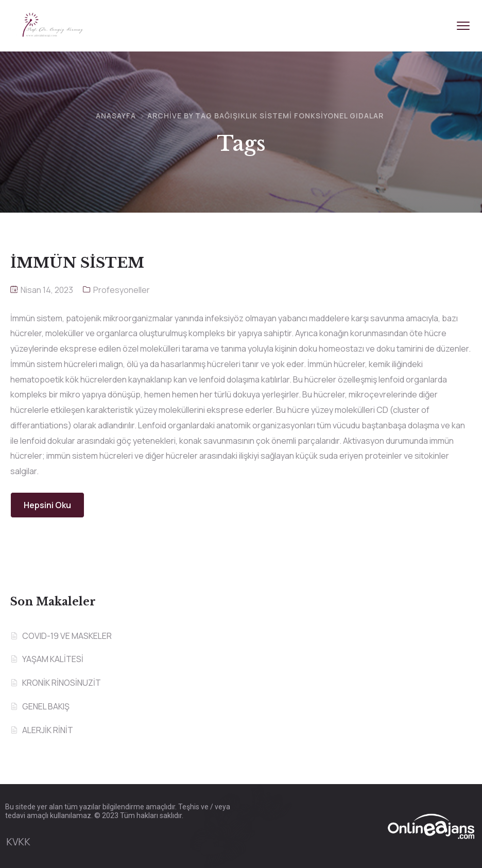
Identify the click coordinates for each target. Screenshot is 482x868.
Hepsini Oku (47, 505)
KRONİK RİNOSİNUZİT (62, 683)
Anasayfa (116, 116)
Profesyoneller (122, 290)
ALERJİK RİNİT (48, 730)
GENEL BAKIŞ (46, 706)
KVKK (18, 842)
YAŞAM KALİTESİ (53, 659)
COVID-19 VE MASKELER (67, 636)
